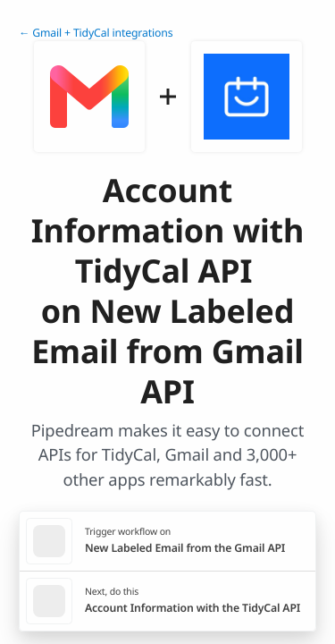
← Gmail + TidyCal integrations (96, 33)
